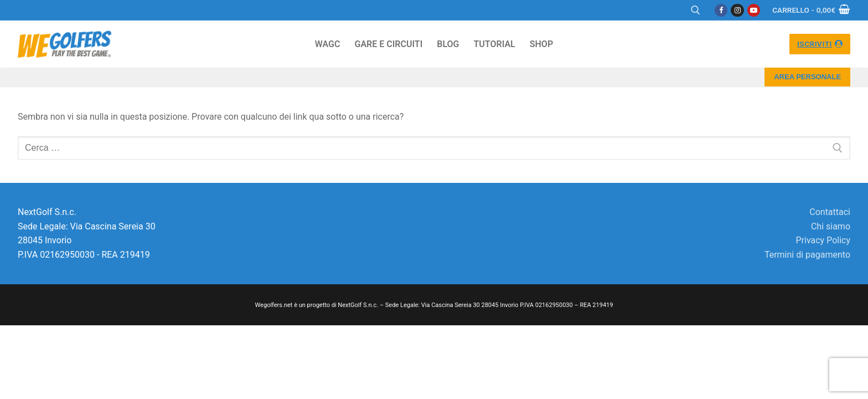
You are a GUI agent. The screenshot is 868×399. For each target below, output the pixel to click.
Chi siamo (831, 226)
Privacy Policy (823, 240)
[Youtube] (754, 10)
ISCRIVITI (820, 44)
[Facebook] (721, 10)
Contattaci (830, 212)
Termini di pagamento (807, 255)
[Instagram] (737, 10)
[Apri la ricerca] (696, 10)
